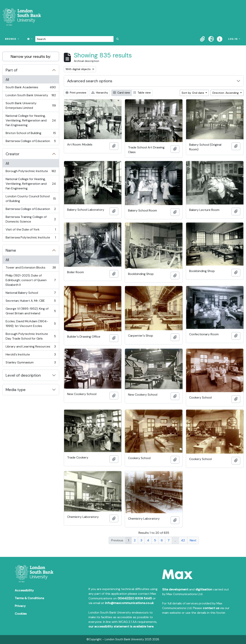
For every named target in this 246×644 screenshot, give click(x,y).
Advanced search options (90, 81)
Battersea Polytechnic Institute (31, 238)
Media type (16, 390)
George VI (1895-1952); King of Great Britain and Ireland (31, 311)
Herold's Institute (31, 355)
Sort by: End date (193, 93)
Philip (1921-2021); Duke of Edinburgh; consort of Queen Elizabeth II (31, 280)
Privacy (20, 606)
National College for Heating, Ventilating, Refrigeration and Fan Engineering (31, 120)
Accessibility (24, 590)
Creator (13, 154)
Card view (122, 93)
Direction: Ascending (226, 93)
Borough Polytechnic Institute (31, 172)
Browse (11, 39)
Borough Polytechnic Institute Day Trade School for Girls (31, 336)
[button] (203, 39)
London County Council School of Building (31, 199)
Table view (142, 93)
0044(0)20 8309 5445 (135, 598)
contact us (211, 608)
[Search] (74, 39)
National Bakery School (31, 294)
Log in (233, 39)
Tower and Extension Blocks (31, 268)
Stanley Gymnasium (31, 363)
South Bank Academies (31, 88)
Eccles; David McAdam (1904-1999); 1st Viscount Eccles (31, 324)
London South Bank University (31, 96)
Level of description (23, 375)
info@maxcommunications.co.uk (129, 603)
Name (11, 250)
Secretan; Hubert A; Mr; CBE (31, 302)
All (7, 79)
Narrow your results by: (31, 56)
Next (193, 540)
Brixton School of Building (31, 134)
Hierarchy (100, 93)
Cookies (21, 614)
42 (183, 540)
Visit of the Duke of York (31, 230)
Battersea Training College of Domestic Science (31, 219)
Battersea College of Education (31, 142)
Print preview (76, 93)
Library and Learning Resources (31, 347)
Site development (175, 589)
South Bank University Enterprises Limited (31, 105)
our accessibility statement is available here (121, 626)
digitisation (204, 589)
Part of (12, 70)
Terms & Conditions (29, 598)
